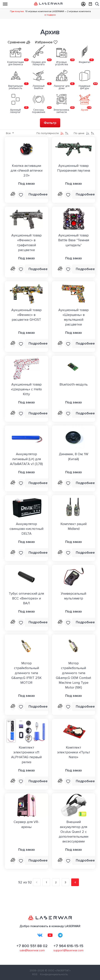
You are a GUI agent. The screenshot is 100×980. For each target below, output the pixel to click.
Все (9, 133)
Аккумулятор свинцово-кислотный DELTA (26, 529)
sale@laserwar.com (32, 950)
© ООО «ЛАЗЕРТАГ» (58, 970)
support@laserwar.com (68, 950)
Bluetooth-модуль (74, 384)
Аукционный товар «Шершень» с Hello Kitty (26, 389)
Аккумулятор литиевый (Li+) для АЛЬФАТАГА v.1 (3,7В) (26, 459)
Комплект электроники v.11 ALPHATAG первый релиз (26, 755)
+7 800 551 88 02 (32, 946)
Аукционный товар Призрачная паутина (74, 168)
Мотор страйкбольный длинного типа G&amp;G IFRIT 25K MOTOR (26, 673)
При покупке (17, 11)
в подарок (50, 15)
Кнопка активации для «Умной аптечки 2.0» (26, 170)
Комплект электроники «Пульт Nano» (74, 752)
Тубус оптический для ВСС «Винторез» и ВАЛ (26, 598)
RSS (35, 974)
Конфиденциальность (54, 974)
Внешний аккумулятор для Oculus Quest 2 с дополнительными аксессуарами (74, 832)
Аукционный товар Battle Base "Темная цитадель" (74, 240)
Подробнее (38, 194)
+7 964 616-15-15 (68, 946)
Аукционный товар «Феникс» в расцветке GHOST (26, 315)
